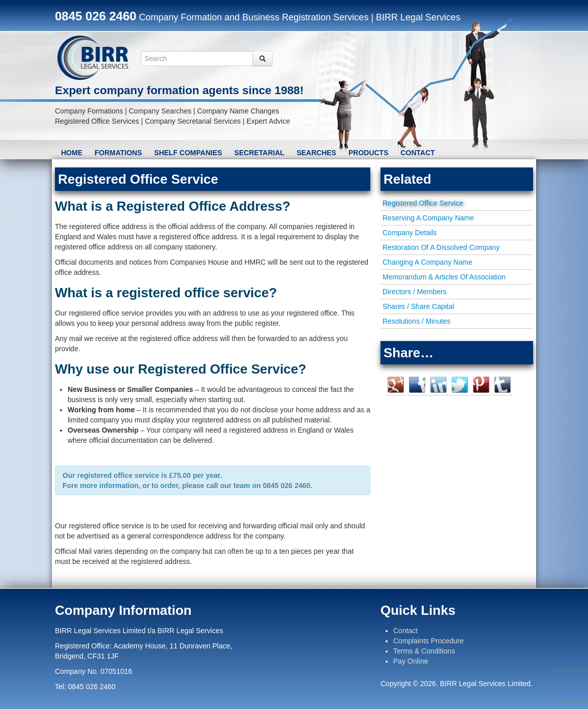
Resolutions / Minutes (417, 321)
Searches (316, 153)
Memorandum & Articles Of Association (444, 277)
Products (369, 153)
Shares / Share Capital (418, 306)
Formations (118, 153)
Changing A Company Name (428, 262)
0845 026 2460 (96, 16)
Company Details (410, 233)
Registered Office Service (423, 203)
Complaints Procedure (429, 641)
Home (72, 153)
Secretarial (260, 153)
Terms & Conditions (424, 651)
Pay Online (410, 661)
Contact (418, 153)
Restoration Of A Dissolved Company (441, 247)
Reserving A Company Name (428, 218)
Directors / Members (415, 292)
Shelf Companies (188, 153)
